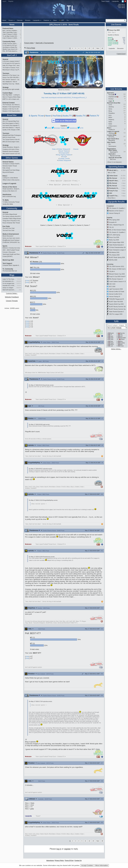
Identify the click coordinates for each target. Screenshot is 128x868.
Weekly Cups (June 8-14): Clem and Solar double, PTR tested (11, 49)
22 (89, 48)
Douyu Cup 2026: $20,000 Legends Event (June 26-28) (12, 77)
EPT (61, 20)
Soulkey (122, 343)
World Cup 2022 (8, 260)
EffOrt (110, 117)
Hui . (110, 144)
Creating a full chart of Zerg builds (12, 149)
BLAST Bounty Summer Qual (118, 309)
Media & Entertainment (11, 234)
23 (93, 48)
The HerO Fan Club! (9, 228)
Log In (4, 1)
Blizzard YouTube (115, 156)
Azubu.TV (67, 116)
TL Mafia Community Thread (11, 202)
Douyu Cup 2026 (114, 237)
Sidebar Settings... (116, 349)
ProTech (111, 99)
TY (111, 335)
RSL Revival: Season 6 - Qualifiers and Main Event (12, 80)
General (5, 59)
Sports (5, 246)
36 (20, 47)
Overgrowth (64, 153)
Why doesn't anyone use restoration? (12, 154)
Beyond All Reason (8, 172)
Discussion (120, 48)
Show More (111, 198)
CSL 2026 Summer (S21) (117, 266)
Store (55, 20)
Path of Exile (6, 168)
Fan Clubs (6, 226)
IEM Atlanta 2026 (114, 252)
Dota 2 (5, 176)
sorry (110, 115)
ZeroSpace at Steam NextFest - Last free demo (11, 47)
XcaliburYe (112, 130)
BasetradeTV (114, 152)
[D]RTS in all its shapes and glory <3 (12, 99)
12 (20, 34)
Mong (110, 111)
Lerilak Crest (64, 158)
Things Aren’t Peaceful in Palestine (12, 221)
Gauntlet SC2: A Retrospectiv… (9, 285)
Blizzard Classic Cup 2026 (117, 274)
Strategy (6, 87)
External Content (9, 103)
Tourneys (6, 73)
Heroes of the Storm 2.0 (10, 191)
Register (11, 1)
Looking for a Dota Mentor (10, 178)
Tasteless (73, 128)
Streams (28, 20)
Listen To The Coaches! (9, 279)
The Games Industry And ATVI (12, 216)
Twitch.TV (94, 116)
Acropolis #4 (113, 222)
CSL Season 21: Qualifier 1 (117, 208)
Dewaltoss (112, 113)
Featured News (8, 28)
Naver (48, 116)
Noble (110, 124)
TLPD (116, 321)
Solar (112, 338)
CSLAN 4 (112, 271)
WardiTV (110, 38)
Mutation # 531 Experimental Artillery (12, 107)
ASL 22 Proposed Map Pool (11, 121)
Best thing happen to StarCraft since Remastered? (12, 123)
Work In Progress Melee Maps (12, 97)
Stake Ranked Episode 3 (116, 312)
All (102, 48)
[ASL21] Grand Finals (9, 137)
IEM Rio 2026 (113, 260)
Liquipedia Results (116, 202)
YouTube (57, 116)
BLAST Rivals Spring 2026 (117, 257)
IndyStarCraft (112, 41)
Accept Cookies (87, 865)
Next (98, 48)
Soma (110, 109)
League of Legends (9, 184)
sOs (121, 335)
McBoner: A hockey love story (11, 248)
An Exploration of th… (9, 281)
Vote (27, 281)
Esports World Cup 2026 (116, 304)
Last (111, 346)
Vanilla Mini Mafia (8, 204)
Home (4, 20)
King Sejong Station (64, 155)
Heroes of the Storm (10, 187)
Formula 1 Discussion (9, 252)
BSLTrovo (113, 159)
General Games (8, 162)
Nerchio (122, 333)
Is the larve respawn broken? (11, 61)
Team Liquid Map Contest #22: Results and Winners (11, 32)
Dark (112, 336)
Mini (121, 344)
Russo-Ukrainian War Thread (11, 223)
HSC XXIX (112, 284)
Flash (112, 343)
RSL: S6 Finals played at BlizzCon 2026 (11, 51)
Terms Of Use (69, 861)
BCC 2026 (112, 286)
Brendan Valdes (60, 128)
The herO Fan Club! (8, 230)
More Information (102, 865)
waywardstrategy (19, 281)
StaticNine (19, 288)
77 (20, 45)
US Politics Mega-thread (10, 214)
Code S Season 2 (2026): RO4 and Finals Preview (11, 34)
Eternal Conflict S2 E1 (116, 294)
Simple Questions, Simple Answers (12, 147)
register (67, 850)
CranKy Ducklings (113, 42)
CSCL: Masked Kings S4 (116, 225)
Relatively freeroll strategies (11, 151)
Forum (12, 20)
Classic (76, 149)
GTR (81, 128)
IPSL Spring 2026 (114, 220)
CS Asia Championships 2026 (118, 247)
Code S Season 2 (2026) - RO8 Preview (11, 38)
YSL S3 (111, 227)
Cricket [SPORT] (8, 256)
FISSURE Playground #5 (116, 299)
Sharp (122, 346)
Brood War (12, 115)
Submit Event (121, 54)
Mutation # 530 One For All (11, 109)
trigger (110, 101)
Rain (112, 341)
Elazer (123, 339)
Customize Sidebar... (12, 293)
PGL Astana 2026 (114, 255)
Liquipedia (115, 1)
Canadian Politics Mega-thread (12, 219)
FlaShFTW (19, 283)
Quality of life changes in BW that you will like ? (12, 130)
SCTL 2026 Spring (115, 235)
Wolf (49, 128)
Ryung (110, 39)
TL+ (68, 20)
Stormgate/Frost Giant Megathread (12, 170)
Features (47, 20)
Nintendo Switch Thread (10, 166)
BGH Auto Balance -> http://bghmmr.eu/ (12, 128)
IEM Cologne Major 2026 (116, 242)
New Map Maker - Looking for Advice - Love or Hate (12, 95)
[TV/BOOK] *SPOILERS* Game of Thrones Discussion (12, 242)
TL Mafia (6, 200)
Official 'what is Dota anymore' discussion (12, 180)
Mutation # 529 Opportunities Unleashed (12, 111)
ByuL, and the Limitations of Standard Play (11, 30)
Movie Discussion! (8, 236)
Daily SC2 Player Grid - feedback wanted (12, 65)
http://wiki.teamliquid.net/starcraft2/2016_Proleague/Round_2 (64, 98)
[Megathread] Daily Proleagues (12, 135)
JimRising (111, 133)
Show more (113, 126)
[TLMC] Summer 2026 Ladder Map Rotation (11, 44)
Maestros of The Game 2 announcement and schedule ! (12, 75)
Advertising (50, 861)
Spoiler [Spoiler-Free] (64, 181)
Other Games (12, 158)
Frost (64, 157)
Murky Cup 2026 (114, 240)
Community (12, 208)
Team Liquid (105, 1)
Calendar (20, 20)
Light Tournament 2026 (116, 289)
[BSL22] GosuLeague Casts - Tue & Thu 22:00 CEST (12, 142)
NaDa (110, 122)
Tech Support (7, 263)
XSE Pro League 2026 (116, 314)
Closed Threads (12, 301)
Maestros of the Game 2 (116, 211)
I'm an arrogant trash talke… (9, 283)
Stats (54, 149)
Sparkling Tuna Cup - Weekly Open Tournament (12, 84)
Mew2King (112, 140)
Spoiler (64, 206)
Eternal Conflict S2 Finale (117, 292)
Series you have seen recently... (12, 238)
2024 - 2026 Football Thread (11, 250)
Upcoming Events (116, 167)
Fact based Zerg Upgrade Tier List (12, 125)
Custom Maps (8, 93)
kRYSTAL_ (112, 137)
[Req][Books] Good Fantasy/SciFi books (12, 240)
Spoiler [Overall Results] (64, 185)
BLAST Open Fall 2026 (116, 302)
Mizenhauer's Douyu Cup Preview (12, 70)
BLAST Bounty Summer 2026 (118, 307)
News (12, 24)
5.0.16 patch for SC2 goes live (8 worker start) (11, 45)
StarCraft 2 (12, 55)
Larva (110, 105)
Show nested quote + (39, 505)
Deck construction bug (9, 196)
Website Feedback (12, 297)
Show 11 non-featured (114, 162)
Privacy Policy (59, 861)
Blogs (12, 275)
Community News (9, 42)
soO (121, 336)
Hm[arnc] (111, 120)
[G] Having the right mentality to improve (12, 89)
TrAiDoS (19, 279)
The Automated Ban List (10, 271)
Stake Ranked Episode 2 (116, 245)
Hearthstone (7, 195)
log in (59, 850)
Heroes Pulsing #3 (115, 297)
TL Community (8, 269)
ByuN (112, 333)
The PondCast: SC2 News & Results (12, 105)
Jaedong (111, 107)
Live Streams (116, 89)
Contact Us (78, 861)
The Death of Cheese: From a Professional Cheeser (12, 68)
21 (85, 48)
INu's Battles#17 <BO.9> (10, 82)
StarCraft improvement (9, 290)
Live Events (116, 24)
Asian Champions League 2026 (118, 250)
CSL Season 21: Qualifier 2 (117, 232)
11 (20, 51)
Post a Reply (30, 48)
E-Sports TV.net (36, 116)
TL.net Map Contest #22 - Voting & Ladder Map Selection (11, 36)
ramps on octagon (8, 288)
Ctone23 (19, 285)
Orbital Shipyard (63, 149)
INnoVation (123, 338)
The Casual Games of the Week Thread (12, 139)
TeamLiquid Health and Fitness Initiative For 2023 (12, 254)
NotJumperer (112, 146)
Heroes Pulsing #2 (115, 213)
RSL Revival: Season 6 (116, 279)
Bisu (121, 341)
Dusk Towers (64, 151)
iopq (20, 290)
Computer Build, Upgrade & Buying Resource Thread (12, 265)
